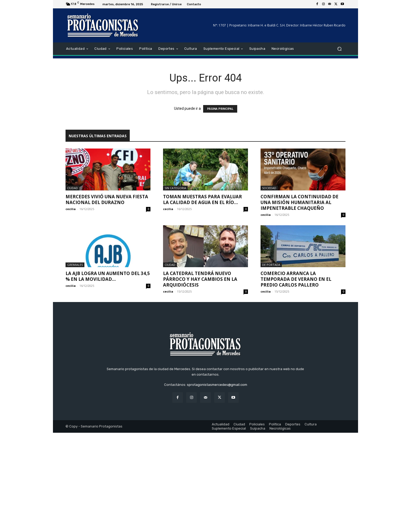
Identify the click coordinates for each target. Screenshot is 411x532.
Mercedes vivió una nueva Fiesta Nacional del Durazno (107, 199)
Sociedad (269, 188)
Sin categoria (175, 188)
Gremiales (75, 265)
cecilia (71, 209)
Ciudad (72, 188)
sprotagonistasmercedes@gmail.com (217, 484)
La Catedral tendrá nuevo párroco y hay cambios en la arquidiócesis (200, 279)
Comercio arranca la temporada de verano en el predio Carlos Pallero (296, 279)
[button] (339, 49)
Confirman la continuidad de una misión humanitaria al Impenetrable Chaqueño (299, 202)
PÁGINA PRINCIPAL (220, 109)
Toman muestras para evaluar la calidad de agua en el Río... (202, 199)
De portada (271, 265)
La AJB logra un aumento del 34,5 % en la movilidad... (108, 276)
